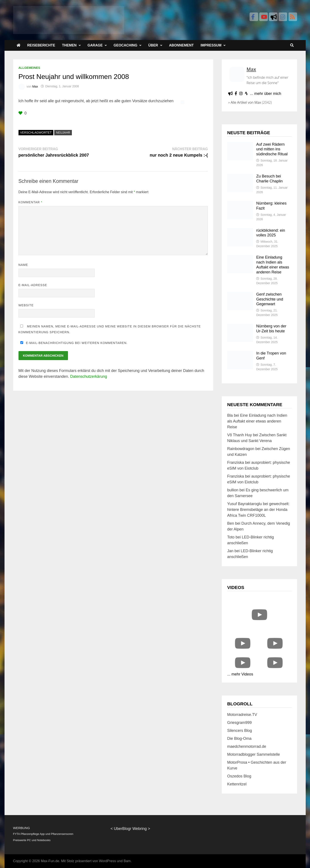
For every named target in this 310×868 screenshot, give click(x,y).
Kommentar (30, 202)
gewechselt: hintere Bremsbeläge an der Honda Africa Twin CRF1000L (258, 510)
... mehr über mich (266, 94)
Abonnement (181, 45)
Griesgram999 (239, 723)
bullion (233, 490)
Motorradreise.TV (242, 715)
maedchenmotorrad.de (247, 746)
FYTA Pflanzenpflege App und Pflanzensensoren (43, 834)
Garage (95, 45)
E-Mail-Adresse (33, 285)
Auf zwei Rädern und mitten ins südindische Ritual (272, 149)
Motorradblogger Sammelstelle (254, 754)
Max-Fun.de (50, 861)
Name (23, 265)
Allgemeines (29, 68)
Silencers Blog (240, 731)
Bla (230, 415)
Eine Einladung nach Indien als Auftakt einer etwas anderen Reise (257, 421)
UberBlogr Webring (130, 829)
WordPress (107, 861)
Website (26, 305)
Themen (69, 45)
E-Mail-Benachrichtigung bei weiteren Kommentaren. (73, 343)
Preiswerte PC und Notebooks (32, 840)
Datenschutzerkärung (89, 376)
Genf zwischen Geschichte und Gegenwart (270, 299)
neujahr (63, 133)
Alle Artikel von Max (246, 102)
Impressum (211, 45)
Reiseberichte (41, 45)
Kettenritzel (237, 784)
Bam (127, 861)
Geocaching (125, 45)
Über (153, 45)
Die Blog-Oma (239, 738)
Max (35, 86)
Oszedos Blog (239, 776)
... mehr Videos (240, 674)
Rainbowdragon (241, 449)
